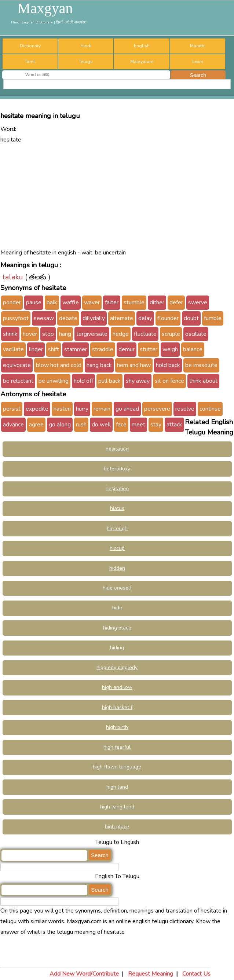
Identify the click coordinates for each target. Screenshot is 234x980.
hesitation (117, 449)
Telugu (86, 62)
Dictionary (30, 46)
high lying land (117, 807)
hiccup (117, 548)
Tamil (30, 62)
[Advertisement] (117, 196)
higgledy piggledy (117, 667)
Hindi (86, 46)
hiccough (117, 528)
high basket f (117, 707)
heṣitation (117, 489)
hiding (117, 648)
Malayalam (142, 62)
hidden (117, 568)
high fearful (117, 747)
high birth (117, 727)
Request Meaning (151, 974)
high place (117, 827)
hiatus (117, 508)
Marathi (198, 46)
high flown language (117, 767)
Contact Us (196, 974)
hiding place (117, 628)
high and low (117, 687)
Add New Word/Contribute (84, 974)
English (142, 46)
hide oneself (117, 588)
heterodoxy (117, 469)
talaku (13, 277)
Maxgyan (45, 8)
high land (117, 787)
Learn (198, 62)
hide (117, 608)
